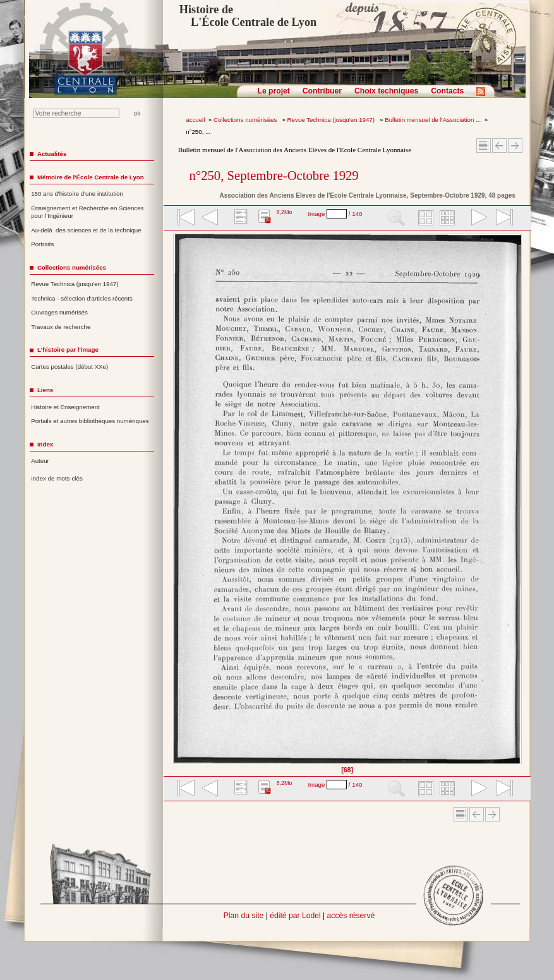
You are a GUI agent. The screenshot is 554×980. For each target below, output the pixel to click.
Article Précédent (499, 146)
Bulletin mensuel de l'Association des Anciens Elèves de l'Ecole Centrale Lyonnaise (295, 150)
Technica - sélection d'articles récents (82, 298)
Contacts (447, 91)
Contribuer (322, 91)
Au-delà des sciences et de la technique (86, 230)
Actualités (52, 154)
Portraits (42, 244)
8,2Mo (284, 212)
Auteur (40, 461)
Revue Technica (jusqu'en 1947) (332, 120)
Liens (45, 390)
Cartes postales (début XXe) (69, 367)
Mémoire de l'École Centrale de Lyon (91, 177)
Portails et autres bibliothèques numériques (90, 421)
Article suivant (515, 146)
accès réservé (351, 916)
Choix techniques (386, 91)
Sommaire (484, 146)
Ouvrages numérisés (59, 312)
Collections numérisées (246, 120)
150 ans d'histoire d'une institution (77, 194)
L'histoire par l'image (68, 350)
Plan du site (244, 916)
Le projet (274, 91)
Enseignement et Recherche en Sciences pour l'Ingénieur (87, 212)
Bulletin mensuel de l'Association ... (433, 120)
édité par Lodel (295, 916)
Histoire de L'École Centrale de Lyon (248, 16)
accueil (195, 120)
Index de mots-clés (57, 478)
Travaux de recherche (61, 327)
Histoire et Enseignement (65, 407)
